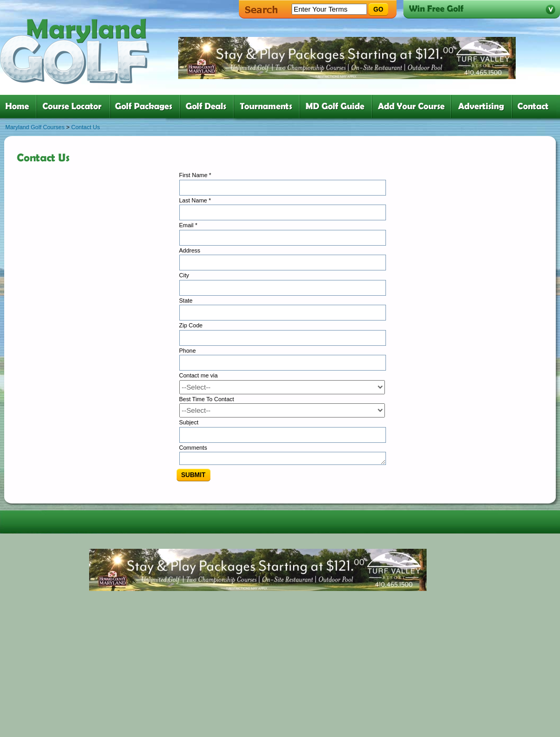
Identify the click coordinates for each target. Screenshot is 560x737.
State (186, 300)
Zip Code (191, 325)
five (269, 106)
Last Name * (195, 200)
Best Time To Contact (207, 399)
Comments (193, 448)
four (209, 106)
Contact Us (85, 127)
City (184, 275)
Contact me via (199, 375)
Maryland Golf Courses (35, 127)
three (147, 106)
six (338, 106)
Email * (189, 225)
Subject (189, 422)
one (19, 106)
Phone (188, 351)
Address (190, 250)
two (75, 106)
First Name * (195, 175)
